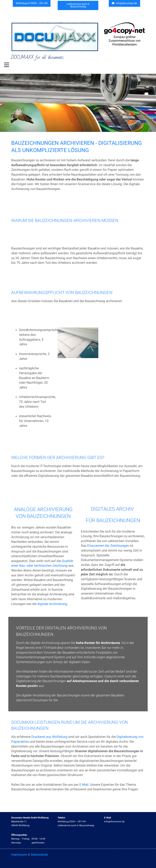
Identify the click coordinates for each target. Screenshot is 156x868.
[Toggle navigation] (7, 65)
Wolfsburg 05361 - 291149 (72, 822)
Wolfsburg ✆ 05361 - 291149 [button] (32, 3)
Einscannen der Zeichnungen (108, 546)
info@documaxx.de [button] (125, 3)
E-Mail (84, 785)
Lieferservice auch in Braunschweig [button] (78, 4)
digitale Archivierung (52, 604)
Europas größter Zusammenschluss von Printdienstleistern (125, 41)
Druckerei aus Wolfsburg (49, 737)
